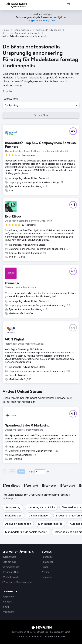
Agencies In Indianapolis (48, 30)
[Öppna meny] (76, 5)
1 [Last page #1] (50, 472)
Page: (31, 472)
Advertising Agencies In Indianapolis (21, 33)
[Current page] (40, 472)
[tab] (11, 486)
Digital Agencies (22, 30)
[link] (69, 5)
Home (6, 30)
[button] (41, 105)
